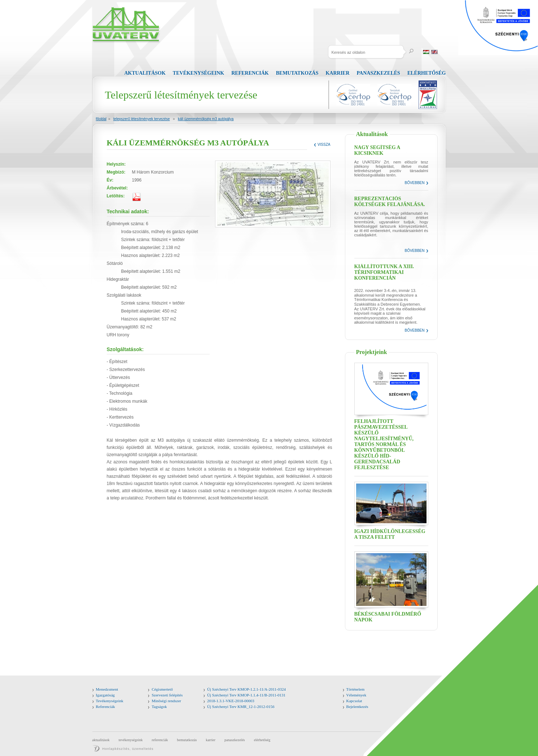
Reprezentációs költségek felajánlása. (390, 202)
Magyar (426, 52)
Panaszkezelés (379, 73)
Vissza (324, 145)
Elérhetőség (427, 73)
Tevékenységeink (198, 73)
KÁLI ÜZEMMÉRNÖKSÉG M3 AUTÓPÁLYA (206, 119)
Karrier (337, 73)
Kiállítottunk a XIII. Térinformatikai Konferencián (384, 272)
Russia (443, 52)
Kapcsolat (354, 701)
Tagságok (159, 707)
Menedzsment (107, 689)
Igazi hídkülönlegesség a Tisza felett (390, 534)
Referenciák (250, 73)
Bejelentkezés (357, 707)
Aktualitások (145, 73)
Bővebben (414, 183)
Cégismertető (162, 689)
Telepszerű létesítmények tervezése (142, 119)
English (434, 52)
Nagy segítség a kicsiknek (377, 150)
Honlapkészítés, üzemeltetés (128, 749)
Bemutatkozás (297, 73)
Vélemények (357, 695)
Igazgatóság (106, 695)
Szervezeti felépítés (167, 695)
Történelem (356, 689)
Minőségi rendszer (166, 701)
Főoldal (101, 119)
